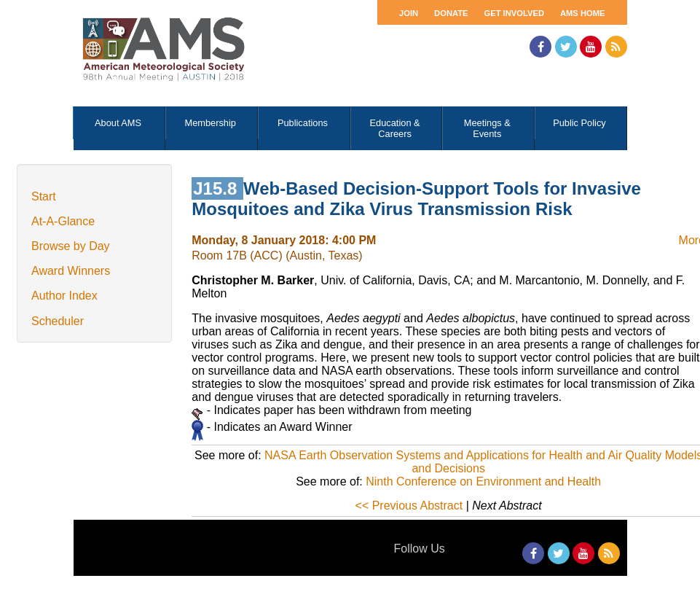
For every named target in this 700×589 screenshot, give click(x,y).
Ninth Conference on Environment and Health (483, 481)
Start (44, 196)
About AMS (118, 123)
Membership (211, 123)
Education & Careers (395, 128)
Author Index (64, 296)
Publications (303, 123)
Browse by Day (71, 246)
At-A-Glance (63, 221)
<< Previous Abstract (409, 506)
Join (409, 13)
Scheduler (58, 321)
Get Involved (514, 13)
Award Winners (71, 271)
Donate (451, 13)
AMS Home (583, 13)
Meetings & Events (487, 128)
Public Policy (579, 123)
